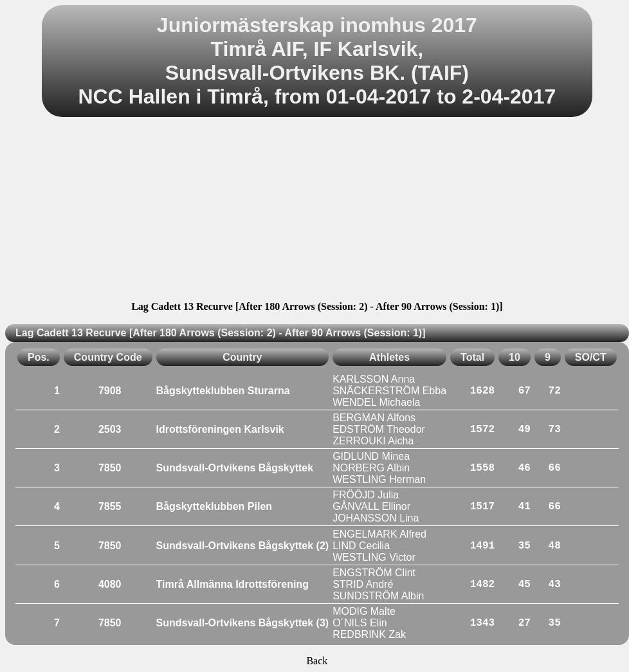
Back (317, 661)
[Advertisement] (317, 211)
